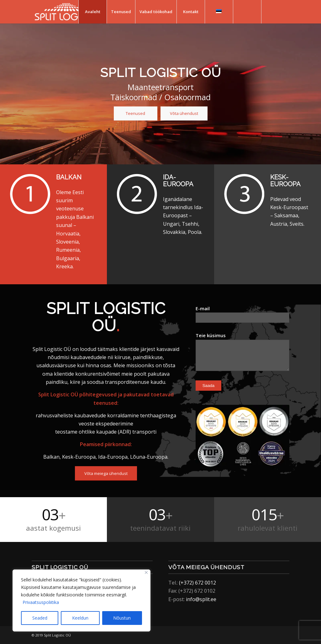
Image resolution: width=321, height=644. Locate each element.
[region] (82, 600)
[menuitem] (92, 12)
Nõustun (122, 618)
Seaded (40, 618)
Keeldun (80, 618)
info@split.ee (201, 599)
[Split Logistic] (66, 12)
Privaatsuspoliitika (41, 602)
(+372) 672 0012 (197, 583)
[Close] (146, 572)
